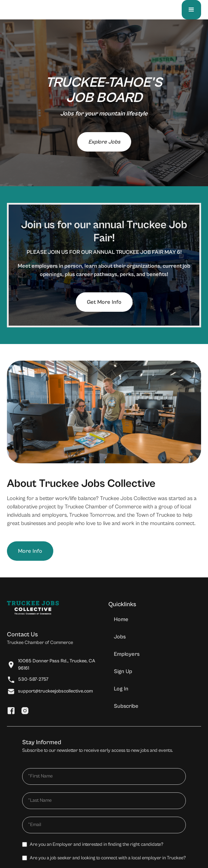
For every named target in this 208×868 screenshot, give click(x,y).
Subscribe (126, 706)
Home (121, 619)
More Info (30, 551)
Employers (127, 654)
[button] (191, 10)
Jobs (120, 637)
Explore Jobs (104, 142)
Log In (121, 689)
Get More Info (104, 302)
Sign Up (123, 671)
